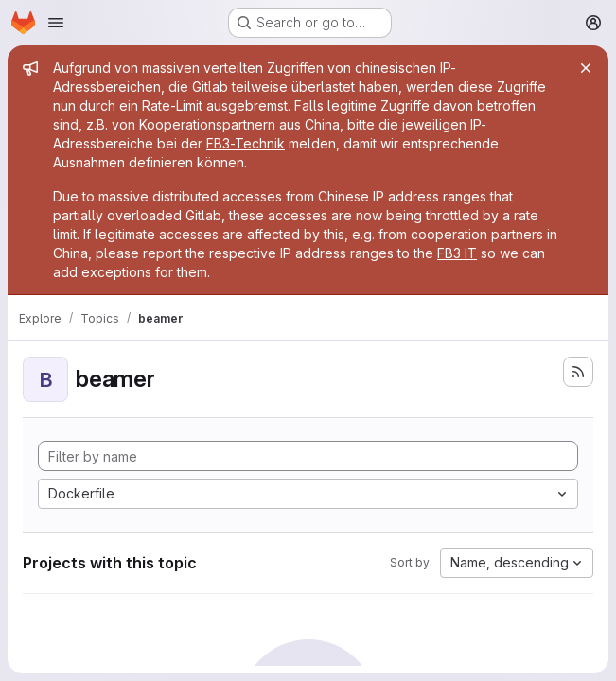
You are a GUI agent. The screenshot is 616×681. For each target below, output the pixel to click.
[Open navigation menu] (56, 23)
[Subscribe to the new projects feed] (578, 372)
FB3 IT (457, 253)
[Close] (586, 68)
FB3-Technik (246, 143)
